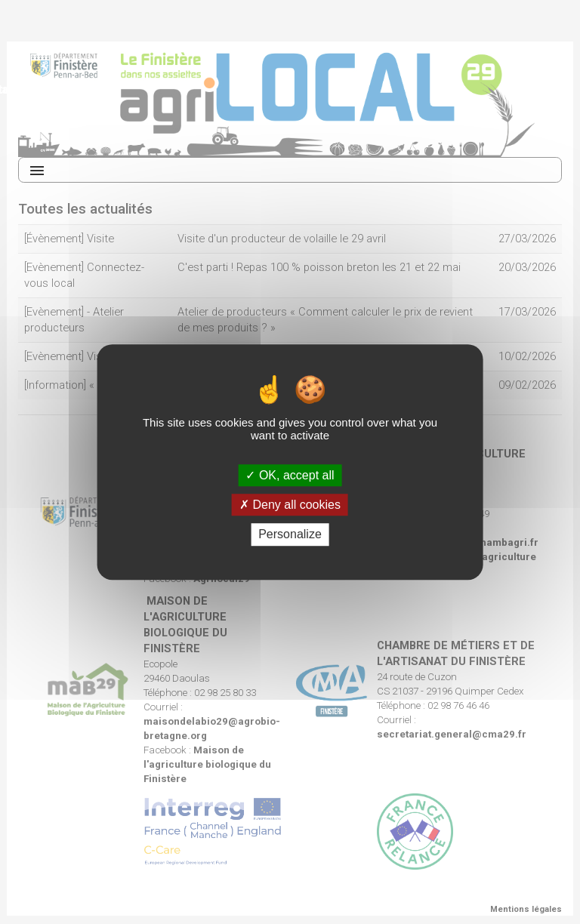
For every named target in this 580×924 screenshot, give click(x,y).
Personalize (290, 535)
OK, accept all (290, 475)
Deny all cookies (290, 505)
